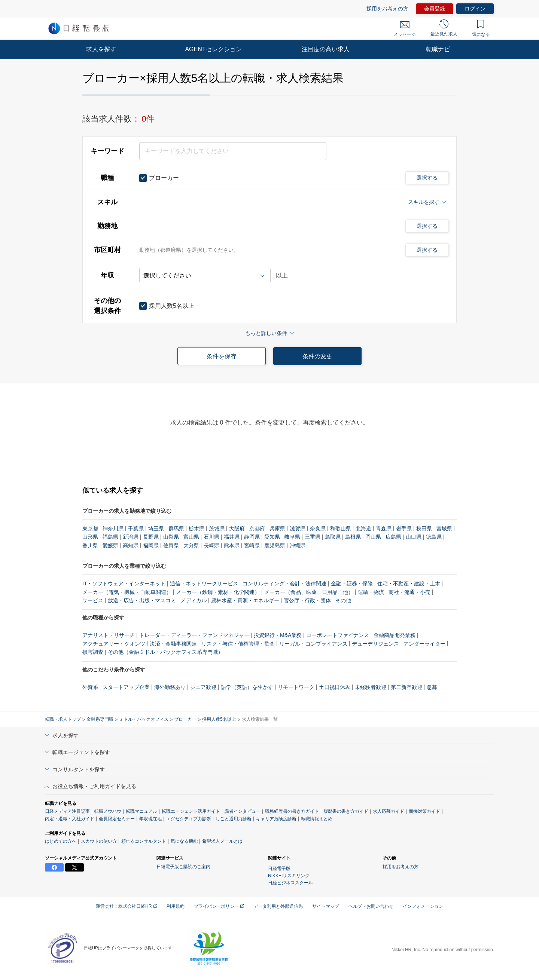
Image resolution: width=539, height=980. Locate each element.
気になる (481, 28)
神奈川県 (113, 529)
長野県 (151, 537)
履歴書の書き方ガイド (346, 811)
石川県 (211, 537)
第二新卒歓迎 (406, 687)
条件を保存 (222, 356)
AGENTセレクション (213, 49)
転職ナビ (438, 49)
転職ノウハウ (108, 811)
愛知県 (272, 537)
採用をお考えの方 (387, 9)
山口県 (414, 537)
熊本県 (232, 545)
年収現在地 (150, 819)
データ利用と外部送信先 (278, 906)
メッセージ (405, 29)
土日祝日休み (335, 687)
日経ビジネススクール (290, 883)
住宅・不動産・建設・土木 (409, 584)
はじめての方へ (61, 841)
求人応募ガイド (389, 811)
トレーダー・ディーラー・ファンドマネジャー (194, 635)
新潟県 (131, 537)
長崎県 (211, 545)
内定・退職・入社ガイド (70, 819)
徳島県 (434, 537)
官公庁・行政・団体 (307, 600)
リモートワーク (296, 687)
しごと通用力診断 (234, 819)
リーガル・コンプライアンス (313, 644)
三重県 (313, 537)
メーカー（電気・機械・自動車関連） (127, 592)
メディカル (194, 600)
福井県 (232, 537)
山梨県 (171, 537)
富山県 (191, 537)
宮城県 (444, 529)
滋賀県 (298, 529)
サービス (93, 600)
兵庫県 (277, 529)
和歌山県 (341, 529)
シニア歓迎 (203, 687)
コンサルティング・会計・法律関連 (284, 584)
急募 (432, 687)
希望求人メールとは (222, 841)
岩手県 (404, 529)
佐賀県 (171, 545)
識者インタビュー (243, 811)
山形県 (90, 537)
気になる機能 (184, 841)
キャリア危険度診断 (276, 819)
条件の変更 (317, 356)
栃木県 (197, 529)
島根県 (353, 537)
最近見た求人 (444, 28)
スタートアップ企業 (126, 687)
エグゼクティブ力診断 (189, 819)
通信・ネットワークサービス (204, 584)
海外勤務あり (170, 687)
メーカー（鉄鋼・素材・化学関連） (218, 592)
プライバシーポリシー (219, 906)
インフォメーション (423, 906)
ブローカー (185, 719)
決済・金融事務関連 (173, 644)
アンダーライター (424, 644)
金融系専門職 (100, 719)
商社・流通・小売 (409, 592)
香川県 (90, 545)
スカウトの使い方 (99, 841)
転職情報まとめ (317, 819)
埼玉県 (156, 529)
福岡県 (151, 545)
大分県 (191, 545)
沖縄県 (298, 545)
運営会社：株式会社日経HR (127, 906)
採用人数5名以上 (219, 719)
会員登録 (435, 9)
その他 (343, 600)
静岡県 (252, 537)
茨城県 (217, 529)
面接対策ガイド (424, 811)
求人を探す (101, 49)
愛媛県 (110, 545)
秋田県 (424, 529)
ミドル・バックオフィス (144, 719)
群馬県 (176, 529)
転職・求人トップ (63, 719)
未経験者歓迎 (371, 687)
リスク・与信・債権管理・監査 (238, 644)
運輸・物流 (371, 592)
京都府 (257, 529)
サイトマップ (326, 906)
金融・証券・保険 (352, 584)
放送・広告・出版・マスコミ (142, 600)
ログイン (475, 9)
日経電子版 (279, 869)
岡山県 (373, 537)
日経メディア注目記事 (67, 811)
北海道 (363, 529)
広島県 (393, 537)
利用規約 (176, 906)
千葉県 (136, 529)
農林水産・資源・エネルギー (245, 600)
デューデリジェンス (375, 644)
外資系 (90, 687)
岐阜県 (292, 537)
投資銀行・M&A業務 (278, 635)
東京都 (90, 529)
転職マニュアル (141, 811)
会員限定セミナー (117, 819)
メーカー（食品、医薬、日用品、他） (309, 592)
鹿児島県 (275, 545)
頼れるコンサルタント (144, 841)
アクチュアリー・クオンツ (114, 644)
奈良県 (318, 529)
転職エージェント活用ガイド (191, 811)
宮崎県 (252, 545)
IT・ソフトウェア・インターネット (124, 584)
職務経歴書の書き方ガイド (292, 811)
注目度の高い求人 (326, 49)
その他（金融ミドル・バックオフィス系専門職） (165, 652)
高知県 (131, 545)
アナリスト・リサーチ (109, 635)
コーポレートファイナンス (338, 635)
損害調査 (93, 652)
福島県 (110, 537)
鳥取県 (333, 537)
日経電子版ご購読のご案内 (183, 867)
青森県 (384, 529)
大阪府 (237, 529)
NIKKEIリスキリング (289, 876)
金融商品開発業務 (395, 635)
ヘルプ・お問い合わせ (371, 906)
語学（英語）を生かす (247, 687)
